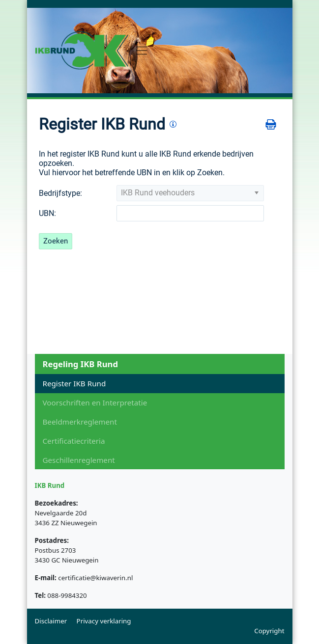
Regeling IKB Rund (80, 364)
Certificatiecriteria (74, 441)
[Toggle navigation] (142, 51)
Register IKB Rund (74, 383)
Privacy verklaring (104, 621)
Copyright (269, 631)
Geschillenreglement (79, 460)
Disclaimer (51, 621)
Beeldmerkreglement (80, 422)
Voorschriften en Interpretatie (95, 402)
